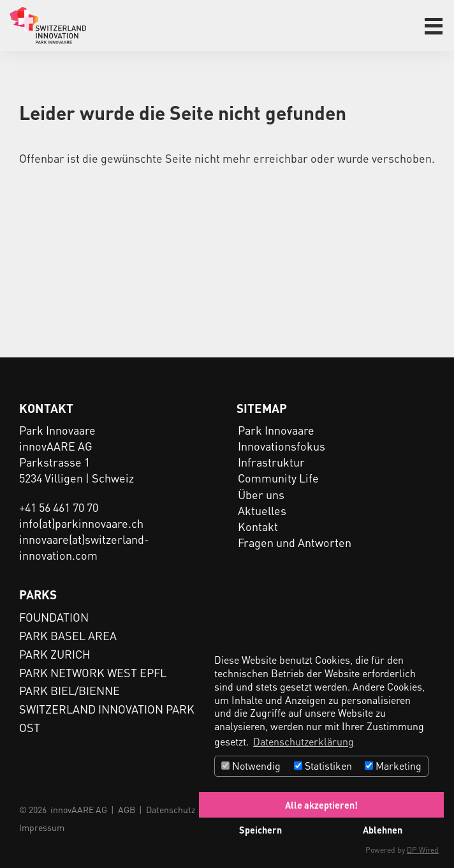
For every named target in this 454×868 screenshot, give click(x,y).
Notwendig (251, 766)
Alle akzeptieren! (321, 805)
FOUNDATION (54, 617)
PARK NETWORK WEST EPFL (93, 672)
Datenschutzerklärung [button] (304, 741)
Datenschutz (171, 809)
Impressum (42, 827)
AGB (127, 809)
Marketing (393, 766)
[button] (434, 26)
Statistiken (323, 766)
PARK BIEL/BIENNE (70, 690)
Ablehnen (383, 830)
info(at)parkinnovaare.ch (81, 523)
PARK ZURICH (55, 654)
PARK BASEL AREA (68, 635)
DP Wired (423, 850)
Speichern (260, 830)
